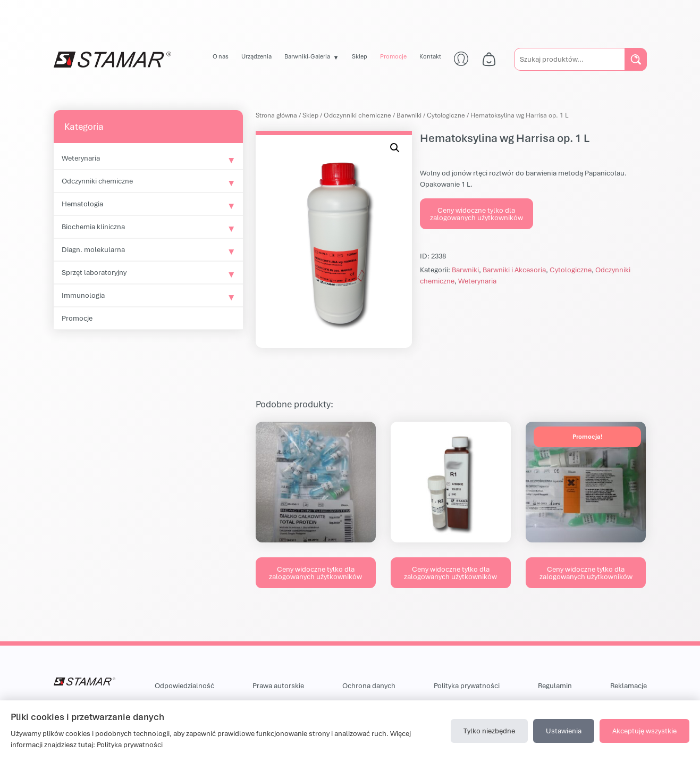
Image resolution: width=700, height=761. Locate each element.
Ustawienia (564, 731)
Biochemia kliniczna (93, 227)
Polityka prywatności (467, 685)
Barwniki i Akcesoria (514, 270)
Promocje (393, 56)
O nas (221, 56)
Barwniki (409, 115)
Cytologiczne (446, 115)
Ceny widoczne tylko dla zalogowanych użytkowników (476, 214)
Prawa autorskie (278, 685)
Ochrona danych (369, 685)
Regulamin (555, 685)
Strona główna (276, 115)
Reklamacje (629, 685)
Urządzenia (256, 56)
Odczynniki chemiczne (97, 181)
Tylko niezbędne (489, 731)
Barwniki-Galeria (307, 56)
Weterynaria (81, 158)
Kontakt (430, 56)
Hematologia (82, 204)
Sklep (360, 56)
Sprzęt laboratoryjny (94, 272)
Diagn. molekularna (93, 249)
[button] (395, 148)
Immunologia (83, 295)
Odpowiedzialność (184, 685)
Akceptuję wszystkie (644, 731)
